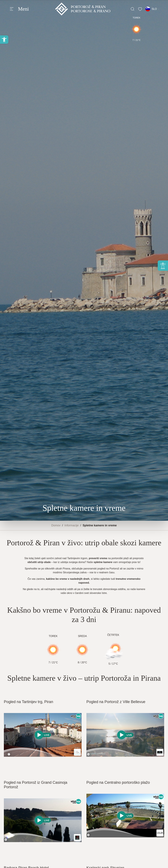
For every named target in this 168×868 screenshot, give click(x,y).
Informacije (71, 525)
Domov (56, 525)
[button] (4, 40)
